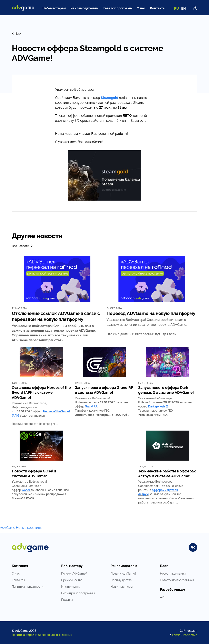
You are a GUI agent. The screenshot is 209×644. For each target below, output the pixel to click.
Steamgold (110, 97)
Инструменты (71, 586)
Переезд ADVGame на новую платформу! (152, 313)
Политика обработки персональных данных (42, 635)
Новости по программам (177, 580)
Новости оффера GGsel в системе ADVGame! (34, 473)
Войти (195, 8)
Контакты (158, 8)
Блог (17, 33)
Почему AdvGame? (74, 573)
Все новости (23, 246)
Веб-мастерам (54, 8)
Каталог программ (118, 8)
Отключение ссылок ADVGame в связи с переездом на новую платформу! (56, 316)
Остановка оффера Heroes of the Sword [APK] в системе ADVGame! (41, 392)
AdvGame (8, 527)
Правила (67, 599)
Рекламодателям (84, 8)
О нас (141, 8)
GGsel (26, 490)
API (162, 597)
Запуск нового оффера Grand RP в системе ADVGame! (104, 390)
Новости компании (173, 573)
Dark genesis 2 (158, 406)
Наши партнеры (122, 586)
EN (183, 8)
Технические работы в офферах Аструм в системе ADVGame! (167, 473)
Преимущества (72, 580)
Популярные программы (78, 593)
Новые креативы (29, 527)
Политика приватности (28, 586)
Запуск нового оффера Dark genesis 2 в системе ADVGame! (166, 390)
